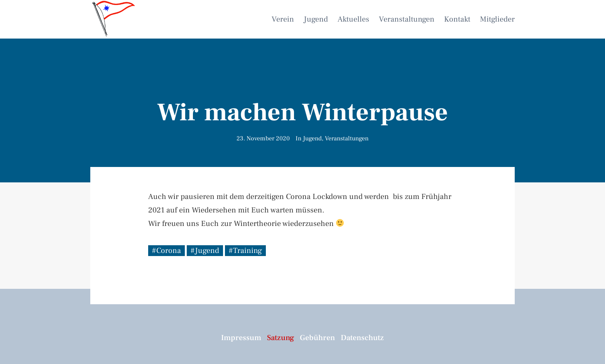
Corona (169, 251)
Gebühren (317, 338)
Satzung (281, 338)
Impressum (241, 338)
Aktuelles (353, 19)
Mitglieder (497, 19)
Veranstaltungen (407, 19)
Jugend (316, 19)
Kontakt (457, 19)
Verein (283, 19)
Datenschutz (362, 338)
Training (248, 251)
